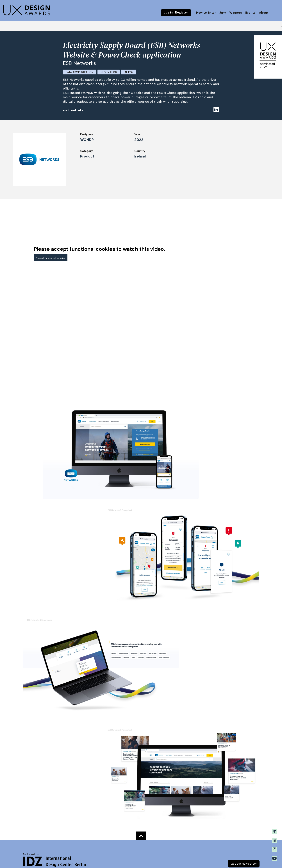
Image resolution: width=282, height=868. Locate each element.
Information (108, 72)
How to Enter (206, 13)
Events (251, 13)
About (264, 13)
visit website (73, 110)
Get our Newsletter (244, 864)
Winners (236, 13)
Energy (129, 72)
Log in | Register (176, 13)
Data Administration (80, 72)
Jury (223, 13)
